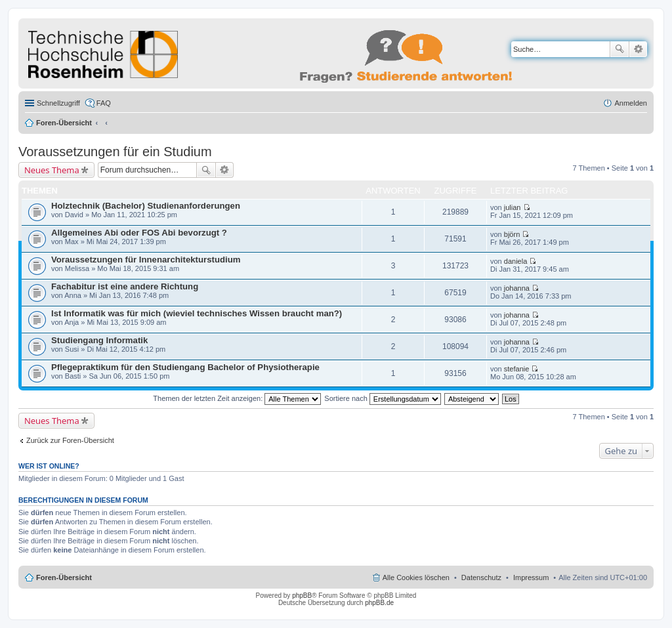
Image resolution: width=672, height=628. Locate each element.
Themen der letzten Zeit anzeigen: (237, 398)
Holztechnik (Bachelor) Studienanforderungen (146, 206)
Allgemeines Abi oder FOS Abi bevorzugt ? (139, 233)
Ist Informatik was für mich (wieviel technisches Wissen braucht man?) (197, 313)
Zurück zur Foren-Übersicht (70, 440)
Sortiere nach (382, 398)
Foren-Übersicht (64, 123)
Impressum (531, 577)
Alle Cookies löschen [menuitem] (416, 577)
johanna (517, 288)
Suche (619, 49)
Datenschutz (481, 577)
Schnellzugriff (58, 103)
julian (513, 207)
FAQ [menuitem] (104, 103)
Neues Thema (52, 170)
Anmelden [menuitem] (631, 103)
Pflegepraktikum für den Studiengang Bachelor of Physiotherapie (185, 367)
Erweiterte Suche (638, 49)
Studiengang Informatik (99, 340)
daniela (515, 261)
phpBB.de (379, 603)
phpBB (302, 596)
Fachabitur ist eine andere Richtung (125, 286)
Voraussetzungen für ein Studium (115, 152)
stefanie (517, 369)
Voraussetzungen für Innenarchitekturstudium (146, 260)
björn (512, 234)
